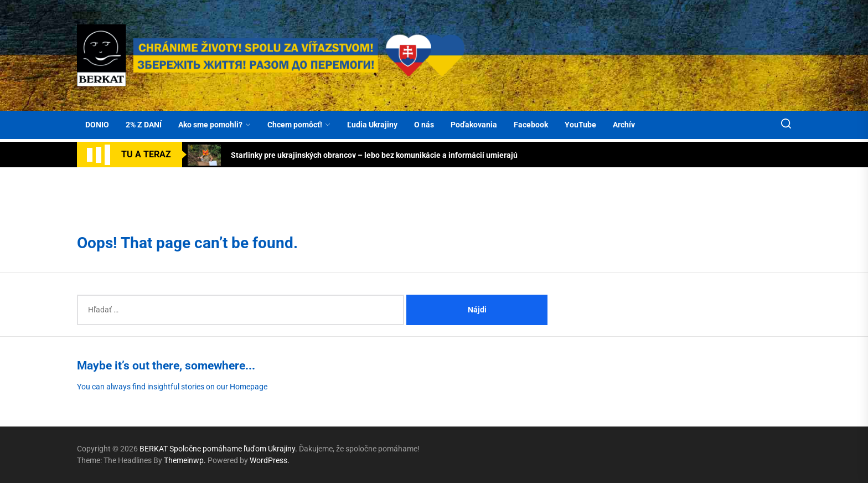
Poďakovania (474, 125)
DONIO (97, 125)
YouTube (580, 125)
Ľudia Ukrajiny (372, 125)
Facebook (531, 125)
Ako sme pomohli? (215, 125)
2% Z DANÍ (144, 125)
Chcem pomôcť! (299, 125)
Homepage (249, 387)
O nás (424, 125)
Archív (624, 125)
